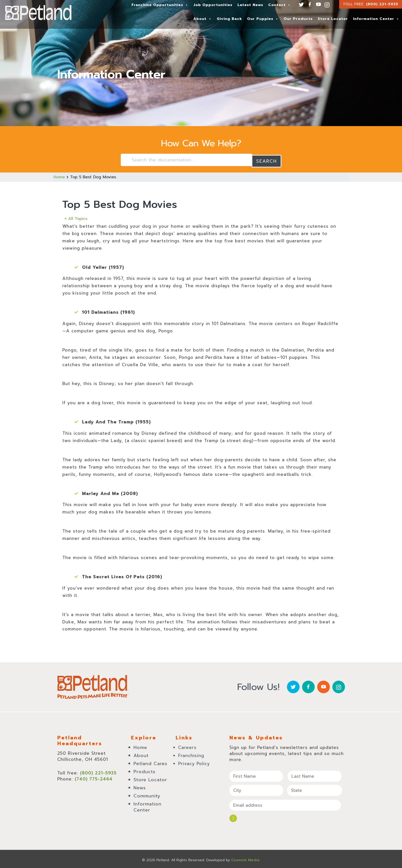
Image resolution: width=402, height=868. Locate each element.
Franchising (191, 754)
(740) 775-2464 (94, 778)
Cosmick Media (245, 858)
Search (266, 160)
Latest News (250, 5)
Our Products (298, 19)
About (203, 19)
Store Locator (333, 19)
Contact (280, 5)
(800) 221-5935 (382, 4)
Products (144, 770)
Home (59, 176)
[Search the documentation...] (186, 160)
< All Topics (76, 217)
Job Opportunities (213, 5)
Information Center (376, 19)
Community (147, 795)
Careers (187, 746)
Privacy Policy (194, 762)
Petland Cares (150, 762)
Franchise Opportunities (160, 5)
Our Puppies (263, 19)
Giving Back (229, 19)
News (140, 787)
